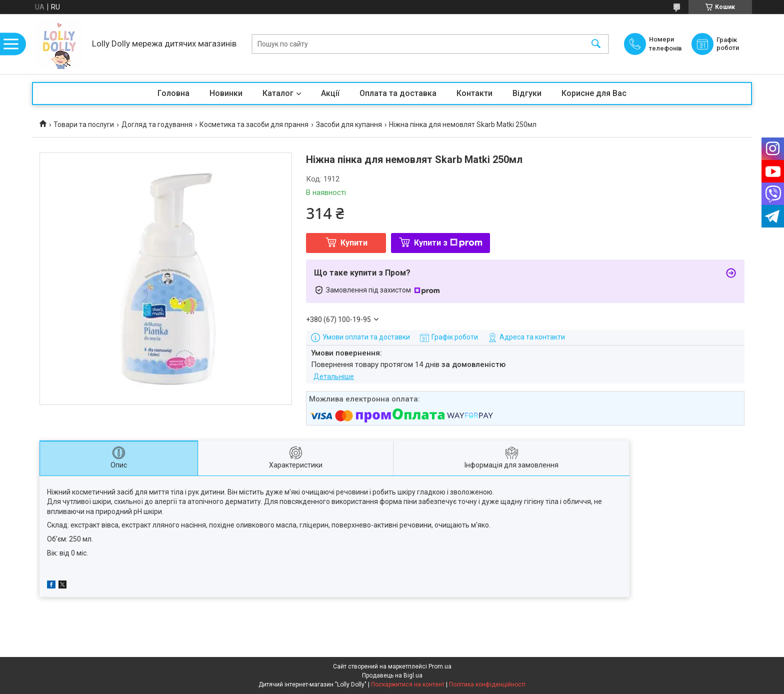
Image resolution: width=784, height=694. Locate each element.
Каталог (278, 93)
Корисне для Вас (594, 93)
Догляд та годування (157, 124)
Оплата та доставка (398, 93)
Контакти (474, 93)
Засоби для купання (349, 124)
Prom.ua (440, 666)
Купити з (448, 243)
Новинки (226, 93)
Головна (173, 93)
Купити (354, 243)
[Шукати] (596, 44)
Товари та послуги (84, 124)
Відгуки (527, 93)
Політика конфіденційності (487, 684)
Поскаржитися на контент (408, 684)
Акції (330, 93)
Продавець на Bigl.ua (392, 675)
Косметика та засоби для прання (254, 124)
